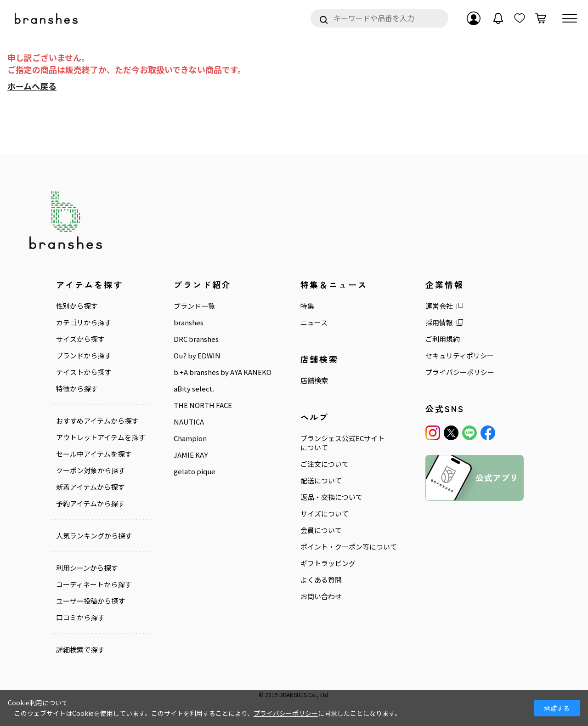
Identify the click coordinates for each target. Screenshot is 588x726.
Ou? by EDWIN (197, 356)
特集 (307, 306)
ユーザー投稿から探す (90, 601)
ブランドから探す (84, 356)
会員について (321, 530)
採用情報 (439, 323)
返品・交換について (331, 497)
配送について (321, 481)
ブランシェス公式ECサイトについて (342, 443)
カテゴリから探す (84, 323)
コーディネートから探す (94, 584)
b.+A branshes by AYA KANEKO (223, 372)
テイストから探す (84, 372)
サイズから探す (80, 339)
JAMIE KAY (191, 455)
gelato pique (195, 471)
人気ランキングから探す (94, 536)
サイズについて (325, 514)
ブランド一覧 (194, 306)
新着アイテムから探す (90, 487)
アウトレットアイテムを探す (101, 437)
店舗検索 (314, 380)
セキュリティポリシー (460, 356)
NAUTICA (189, 422)
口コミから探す (80, 618)
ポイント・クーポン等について (349, 547)
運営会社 (439, 306)
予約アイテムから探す (90, 504)
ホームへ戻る (32, 86)
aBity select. (194, 389)
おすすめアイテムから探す (97, 421)
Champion (190, 438)
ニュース (314, 323)
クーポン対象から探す (90, 471)
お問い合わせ (321, 596)
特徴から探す (77, 389)
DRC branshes (196, 339)
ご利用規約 (443, 339)
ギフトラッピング (328, 563)
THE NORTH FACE (203, 405)
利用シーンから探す (87, 568)
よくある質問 (321, 580)
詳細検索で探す (80, 650)
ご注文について (325, 464)
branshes (189, 323)
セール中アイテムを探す (94, 454)
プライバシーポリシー (460, 372)
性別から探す (77, 306)
